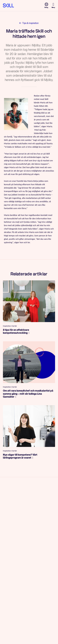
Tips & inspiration (29, 23)
